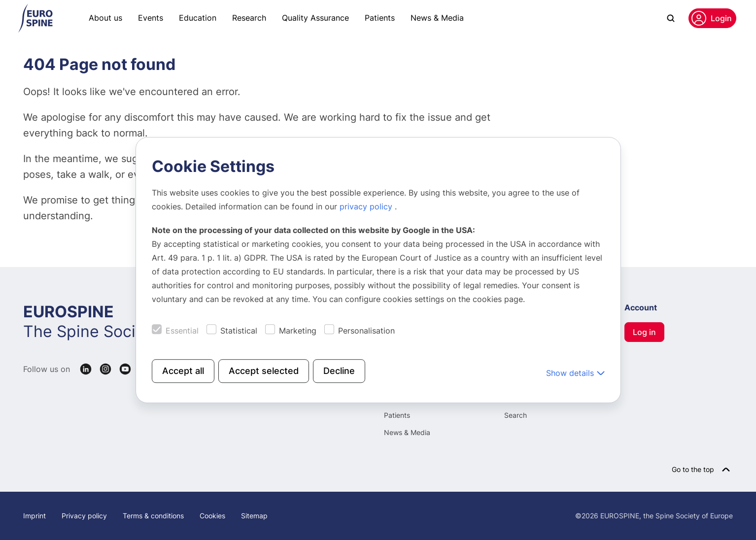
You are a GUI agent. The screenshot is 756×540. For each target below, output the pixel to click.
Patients (380, 18)
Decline (339, 371)
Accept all (183, 371)
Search (515, 415)
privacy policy (367, 206)
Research (249, 18)
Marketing (298, 331)
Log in (644, 332)
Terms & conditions (153, 516)
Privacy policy (84, 516)
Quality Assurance (315, 18)
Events (151, 18)
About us (105, 18)
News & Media (437, 18)
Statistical (239, 331)
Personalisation (366, 331)
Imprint (34, 516)
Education (198, 18)
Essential (182, 331)
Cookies (212, 516)
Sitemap (254, 516)
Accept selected (264, 371)
